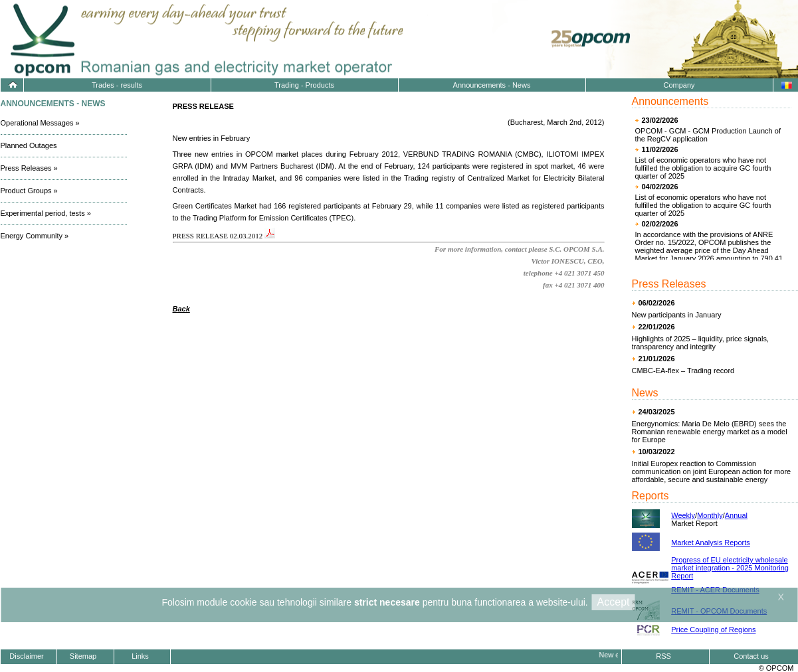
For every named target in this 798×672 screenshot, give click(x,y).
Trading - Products (304, 85)
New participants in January (677, 315)
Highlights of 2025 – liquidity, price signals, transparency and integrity (700, 343)
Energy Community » (35, 236)
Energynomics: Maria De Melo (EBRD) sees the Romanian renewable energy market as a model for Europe (710, 432)
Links (140, 656)
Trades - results (117, 85)
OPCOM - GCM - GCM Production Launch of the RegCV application (708, 135)
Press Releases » (29, 168)
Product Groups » (29, 191)
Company (679, 85)
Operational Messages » (40, 123)
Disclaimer (26, 656)
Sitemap (83, 656)
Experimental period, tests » (46, 213)
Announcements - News (492, 85)
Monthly (710, 515)
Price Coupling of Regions (713, 630)
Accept (614, 602)
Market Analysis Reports (711, 543)
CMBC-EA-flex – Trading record (683, 371)
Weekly (683, 515)
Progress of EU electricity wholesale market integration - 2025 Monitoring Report (730, 568)
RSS (663, 656)
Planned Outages (29, 145)
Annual (736, 515)
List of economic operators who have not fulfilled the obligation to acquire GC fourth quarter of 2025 (703, 168)
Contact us (751, 656)
